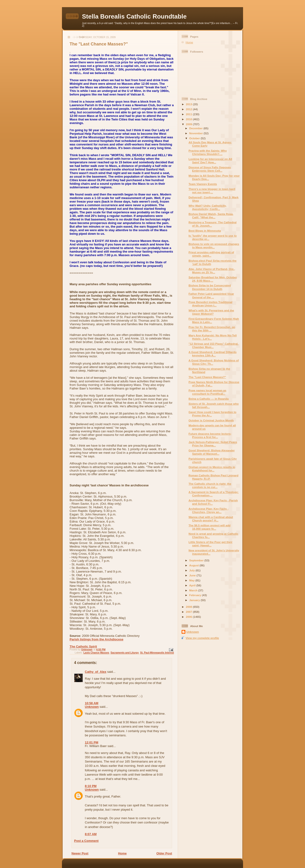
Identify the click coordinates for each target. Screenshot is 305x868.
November (196, 133)
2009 (189, 124)
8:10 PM (91, 786)
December (196, 128)
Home (122, 853)
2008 (189, 607)
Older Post (164, 853)
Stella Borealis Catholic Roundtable (134, 16)
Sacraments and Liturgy (125, 653)
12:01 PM (91, 742)
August (194, 565)
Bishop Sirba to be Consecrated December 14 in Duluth (210, 287)
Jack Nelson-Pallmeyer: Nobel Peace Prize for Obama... (213, 444)
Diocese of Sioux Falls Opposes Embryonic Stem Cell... (210, 169)
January (195, 600)
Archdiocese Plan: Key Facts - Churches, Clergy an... (208, 510)
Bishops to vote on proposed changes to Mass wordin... (214, 246)
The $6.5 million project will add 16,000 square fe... (209, 527)
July (192, 570)
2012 (189, 109)
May (192, 580)
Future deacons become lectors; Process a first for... (210, 435)
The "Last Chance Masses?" (207, 377)
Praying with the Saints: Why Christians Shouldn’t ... (208, 152)
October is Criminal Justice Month (211, 420)
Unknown (92, 707)
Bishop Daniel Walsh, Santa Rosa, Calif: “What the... (211, 216)
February (196, 595)
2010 (189, 119)
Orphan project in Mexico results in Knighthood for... (212, 469)
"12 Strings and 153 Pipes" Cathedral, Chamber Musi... (213, 345)
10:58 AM (92, 703)
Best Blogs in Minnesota (205, 231)
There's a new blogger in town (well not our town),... (212, 191)
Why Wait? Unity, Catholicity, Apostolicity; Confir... (208, 207)
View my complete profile (202, 638)
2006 (189, 617)
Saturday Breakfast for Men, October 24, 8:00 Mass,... (213, 279)
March (194, 590)
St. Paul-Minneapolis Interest (157, 653)
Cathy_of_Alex (96, 672)
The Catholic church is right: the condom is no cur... (210, 485)
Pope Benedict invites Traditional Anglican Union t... (210, 304)
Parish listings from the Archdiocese (97, 639)
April (193, 585)
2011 (189, 114)
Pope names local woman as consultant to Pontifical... (207, 392)
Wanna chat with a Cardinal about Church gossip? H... (211, 519)
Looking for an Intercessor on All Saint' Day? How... (210, 161)
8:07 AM (91, 834)
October (195, 138)
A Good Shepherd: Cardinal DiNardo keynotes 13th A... (213, 354)
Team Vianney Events (203, 184)
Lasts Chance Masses (96, 653)
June (193, 575)
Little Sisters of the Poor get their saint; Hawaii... (210, 544)
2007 (189, 612)
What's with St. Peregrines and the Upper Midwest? (211, 312)
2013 (189, 104)
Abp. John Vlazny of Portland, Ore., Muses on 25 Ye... (212, 271)
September (197, 560)
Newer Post (80, 853)
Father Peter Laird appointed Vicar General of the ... (211, 295)
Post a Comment (86, 841)
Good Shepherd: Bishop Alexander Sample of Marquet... (212, 452)
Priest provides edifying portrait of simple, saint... (211, 254)
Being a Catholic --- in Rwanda (208, 399)
